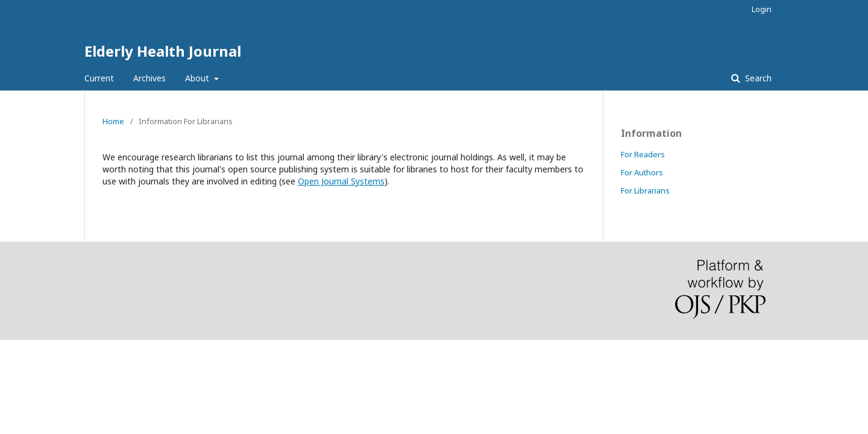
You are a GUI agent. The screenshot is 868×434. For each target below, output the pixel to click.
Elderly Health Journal (163, 51)
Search (757, 78)
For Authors (642, 172)
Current (99, 78)
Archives (149, 78)
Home (113, 121)
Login (762, 9)
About (198, 78)
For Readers (643, 154)
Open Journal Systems (341, 181)
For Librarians (645, 190)
